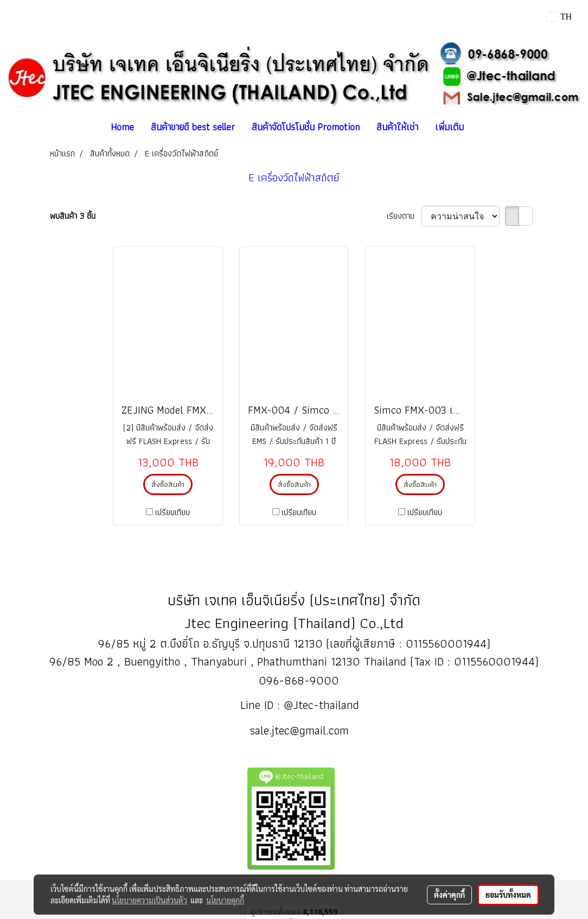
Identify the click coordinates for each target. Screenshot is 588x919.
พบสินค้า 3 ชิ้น (73, 216)
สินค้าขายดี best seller (193, 127)
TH (559, 17)
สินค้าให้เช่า (397, 127)
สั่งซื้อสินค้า (168, 484)
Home (122, 127)
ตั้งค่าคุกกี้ (449, 895)
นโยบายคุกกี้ (225, 900)
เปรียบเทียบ (172, 512)
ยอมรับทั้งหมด (508, 895)
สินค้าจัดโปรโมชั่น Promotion (306, 127)
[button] (482, 127)
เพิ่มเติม (449, 127)
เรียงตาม (404, 216)
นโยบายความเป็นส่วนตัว (149, 900)
